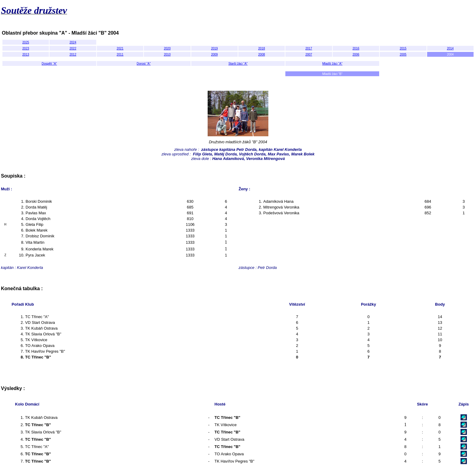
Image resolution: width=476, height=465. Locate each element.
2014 (450, 48)
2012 (73, 54)
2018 (262, 48)
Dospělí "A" (49, 64)
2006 (356, 54)
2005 (403, 54)
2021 (120, 48)
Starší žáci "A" (238, 64)
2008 (262, 54)
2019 (214, 48)
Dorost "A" (144, 64)
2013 (26, 54)
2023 (26, 48)
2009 (214, 54)
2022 (73, 48)
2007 (309, 54)
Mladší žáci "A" (333, 64)
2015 (403, 48)
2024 (73, 42)
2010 (167, 54)
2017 (309, 48)
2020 (167, 48)
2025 (26, 42)
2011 (120, 54)
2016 (356, 48)
